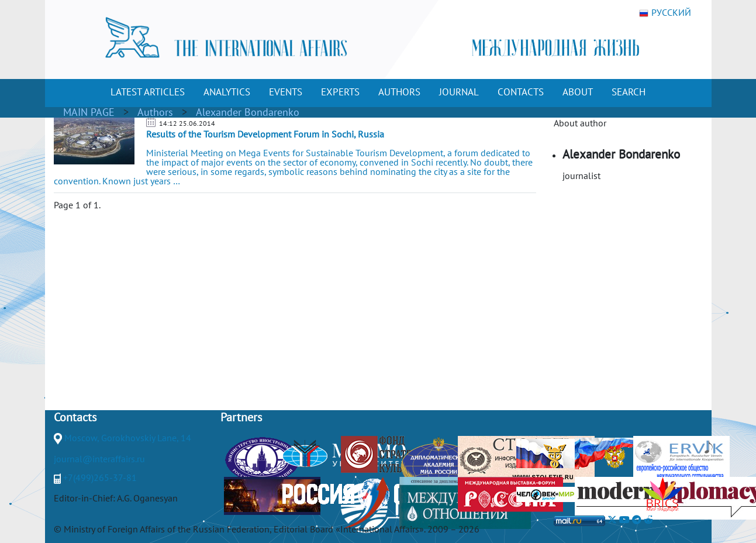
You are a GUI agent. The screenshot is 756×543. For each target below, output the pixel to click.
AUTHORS (399, 92)
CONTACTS (521, 92)
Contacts (75, 417)
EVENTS (286, 92)
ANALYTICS (227, 92)
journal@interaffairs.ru (99, 459)
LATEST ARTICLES (148, 92)
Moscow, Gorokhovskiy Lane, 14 (128, 438)
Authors (155, 112)
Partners (241, 417)
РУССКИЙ (665, 13)
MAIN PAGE (89, 112)
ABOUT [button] (578, 92)
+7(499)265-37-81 (100, 477)
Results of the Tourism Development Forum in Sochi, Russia (265, 134)
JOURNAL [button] (459, 92)
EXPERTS (340, 92)
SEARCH (629, 92)
